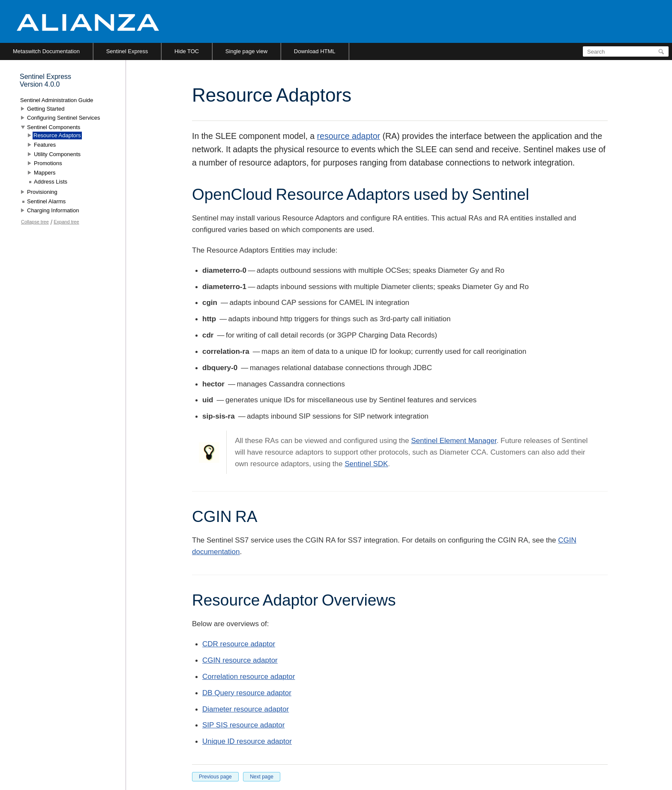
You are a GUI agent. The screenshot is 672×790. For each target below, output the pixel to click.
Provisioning (42, 192)
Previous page (215, 777)
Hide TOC (187, 51)
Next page (262, 777)
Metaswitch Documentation (46, 51)
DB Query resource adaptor (247, 693)
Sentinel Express (127, 51)
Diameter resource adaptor (246, 709)
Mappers (45, 173)
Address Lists (51, 182)
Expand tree (66, 222)
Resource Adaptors (57, 135)
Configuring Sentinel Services (64, 118)
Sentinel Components (54, 127)
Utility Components (57, 154)
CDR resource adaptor (239, 644)
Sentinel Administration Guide (57, 100)
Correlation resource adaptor (249, 677)
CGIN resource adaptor (240, 660)
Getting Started (46, 109)
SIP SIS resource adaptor (243, 725)
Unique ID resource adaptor (247, 741)
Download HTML (315, 51)
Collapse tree (35, 222)
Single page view (246, 51)
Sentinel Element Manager (454, 441)
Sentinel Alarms (46, 201)
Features (45, 145)
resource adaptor (349, 136)
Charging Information (53, 210)
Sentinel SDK (366, 464)
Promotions (48, 163)
